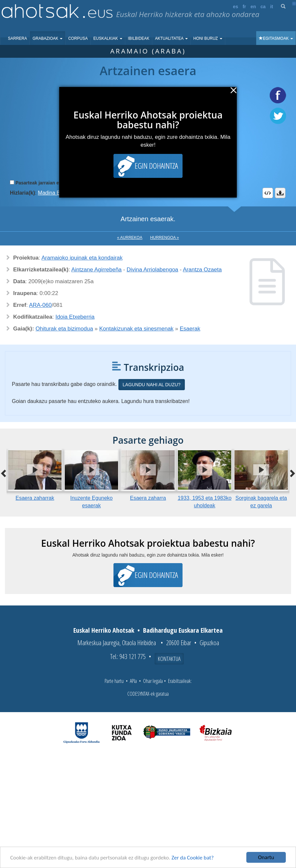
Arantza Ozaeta (202, 270)
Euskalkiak (108, 38)
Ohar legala (153, 681)
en (253, 7)
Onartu (266, 857)
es (235, 7)
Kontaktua (169, 659)
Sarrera (17, 38)
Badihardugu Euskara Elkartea (183, 630)
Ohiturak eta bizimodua (64, 329)
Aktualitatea (171, 38)
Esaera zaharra (148, 498)
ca (263, 7)
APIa (133, 681)
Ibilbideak (139, 38)
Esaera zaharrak (35, 498)
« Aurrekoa (130, 238)
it (272, 7)
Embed (268, 193)
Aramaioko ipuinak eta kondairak (82, 258)
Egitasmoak (276, 38)
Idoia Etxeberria (75, 317)
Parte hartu (114, 681)
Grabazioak (48, 38)
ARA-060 (40, 305)
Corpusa (78, 38)
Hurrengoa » (165, 238)
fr (244, 7)
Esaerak (190, 329)
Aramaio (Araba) (148, 51)
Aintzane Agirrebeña (97, 270)
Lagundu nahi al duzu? (152, 385)
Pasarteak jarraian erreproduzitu (51, 183)
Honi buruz (208, 38)
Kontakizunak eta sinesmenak (136, 329)
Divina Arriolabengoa (152, 270)
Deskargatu (280, 193)
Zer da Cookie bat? (193, 858)
